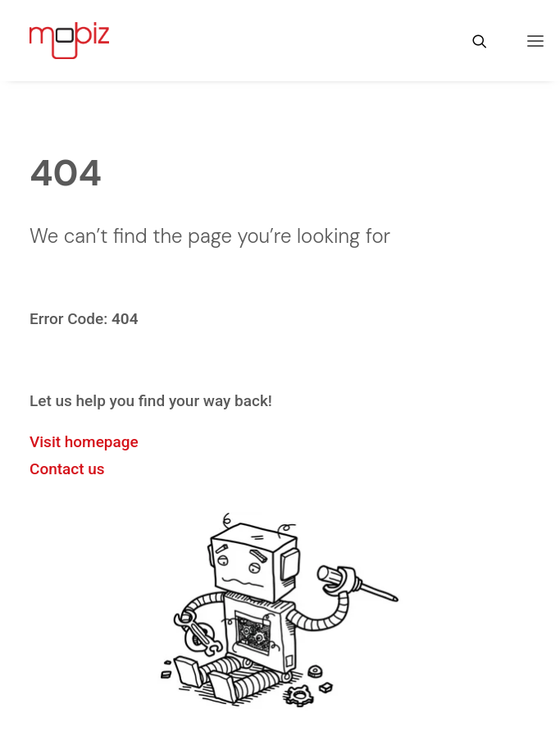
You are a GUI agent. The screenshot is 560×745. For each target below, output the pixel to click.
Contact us (67, 469)
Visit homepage (84, 442)
